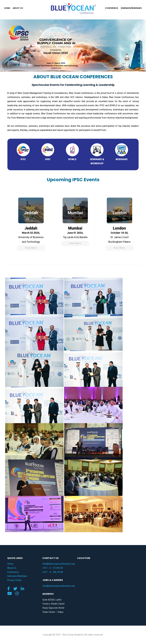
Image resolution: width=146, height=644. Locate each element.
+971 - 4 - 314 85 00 (53, 568)
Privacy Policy (14, 580)
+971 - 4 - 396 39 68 (53, 572)
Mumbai (75, 228)
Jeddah (31, 228)
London (119, 228)
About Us (12, 568)
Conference (112, 8)
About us (18, 8)
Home (7, 8)
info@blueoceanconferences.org (59, 564)
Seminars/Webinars (131, 8)
